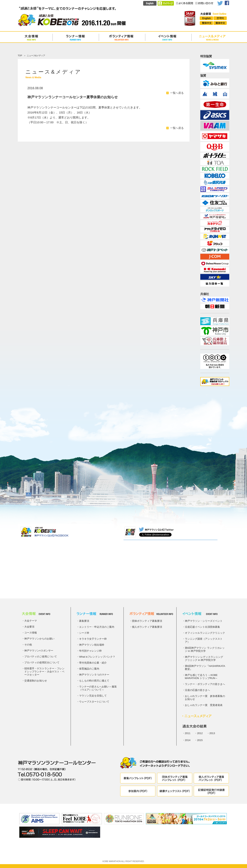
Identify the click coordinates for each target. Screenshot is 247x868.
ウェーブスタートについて (94, 702)
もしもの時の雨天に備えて (94, 681)
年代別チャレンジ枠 (90, 651)
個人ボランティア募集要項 (147, 627)
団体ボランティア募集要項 (147, 621)
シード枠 (84, 633)
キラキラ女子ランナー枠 (93, 639)
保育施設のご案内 (89, 669)
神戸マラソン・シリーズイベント (204, 621)
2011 (188, 733)
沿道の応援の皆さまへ (197, 690)
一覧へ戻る (177, 93)
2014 (188, 740)
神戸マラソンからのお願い (39, 639)
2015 (200, 740)
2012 (200, 733)
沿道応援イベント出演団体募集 (202, 627)
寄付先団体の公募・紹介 (93, 663)
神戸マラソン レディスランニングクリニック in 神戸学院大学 (204, 658)
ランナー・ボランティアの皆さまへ (205, 684)
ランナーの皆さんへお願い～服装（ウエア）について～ (98, 688)
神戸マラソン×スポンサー (39, 651)
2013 (212, 733)
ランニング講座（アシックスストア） (204, 640)
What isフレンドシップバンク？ (97, 657)
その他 (28, 645)
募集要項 (84, 621)
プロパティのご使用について (41, 657)
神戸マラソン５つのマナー (94, 675)
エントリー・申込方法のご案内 (97, 627)
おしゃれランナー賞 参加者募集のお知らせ (205, 698)
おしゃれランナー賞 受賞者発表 (204, 705)
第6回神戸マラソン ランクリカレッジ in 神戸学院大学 (205, 649)
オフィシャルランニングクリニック (205, 633)
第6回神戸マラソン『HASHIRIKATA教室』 (205, 668)
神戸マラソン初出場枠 (92, 645)
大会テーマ (31, 621)
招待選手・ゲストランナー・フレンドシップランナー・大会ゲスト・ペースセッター (44, 672)
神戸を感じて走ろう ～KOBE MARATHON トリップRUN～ (201, 677)
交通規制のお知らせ (36, 681)
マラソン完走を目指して (93, 696)
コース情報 (31, 633)
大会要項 (29, 627)
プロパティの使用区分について (42, 663)
